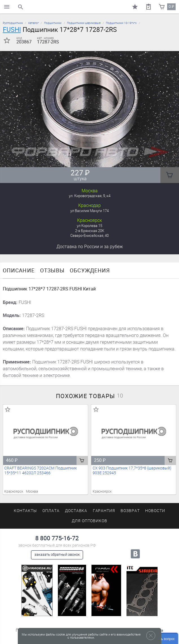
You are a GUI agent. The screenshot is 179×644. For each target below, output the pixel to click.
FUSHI (12, 30)
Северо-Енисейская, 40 (89, 236)
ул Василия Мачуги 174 (89, 211)
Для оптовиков (89, 521)
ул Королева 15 (89, 226)
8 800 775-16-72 (57, 538)
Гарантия (104, 511)
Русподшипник (13, 23)
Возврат (130, 511)
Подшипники (53, 23)
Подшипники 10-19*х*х (121, 23)
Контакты (25, 511)
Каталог (33, 23)
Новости (155, 511)
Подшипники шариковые (84, 23)
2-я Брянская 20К (90, 231)
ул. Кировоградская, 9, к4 (90, 196)
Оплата (51, 511)
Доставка (90, 247)
